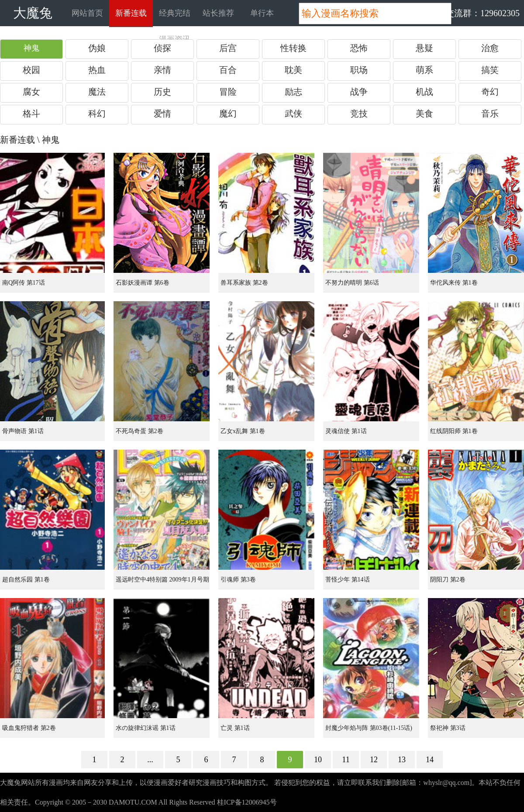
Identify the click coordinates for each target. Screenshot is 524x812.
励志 (293, 92)
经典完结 (175, 13)
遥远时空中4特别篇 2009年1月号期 (162, 580)
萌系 (424, 70)
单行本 (262, 13)
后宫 (228, 48)
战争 (359, 92)
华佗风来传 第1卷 (454, 283)
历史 (162, 92)
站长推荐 (218, 13)
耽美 (293, 70)
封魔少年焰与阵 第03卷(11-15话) (369, 728)
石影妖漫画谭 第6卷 (143, 283)
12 (374, 760)
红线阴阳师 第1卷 (454, 431)
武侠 (293, 114)
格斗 (31, 114)
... (150, 760)
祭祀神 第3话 (448, 728)
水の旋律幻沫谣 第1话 (146, 728)
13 (402, 760)
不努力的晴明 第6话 (352, 283)
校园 (31, 70)
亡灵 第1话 (235, 728)
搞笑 (490, 70)
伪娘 (97, 48)
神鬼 (31, 48)
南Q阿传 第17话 (24, 283)
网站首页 (87, 13)
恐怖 (359, 48)
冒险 (228, 92)
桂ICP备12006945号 (247, 802)
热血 (97, 70)
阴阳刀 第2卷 (448, 580)
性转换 (293, 48)
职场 (359, 70)
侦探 (162, 48)
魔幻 (228, 114)
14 (430, 760)
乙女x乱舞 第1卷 (243, 431)
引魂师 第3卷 (238, 580)
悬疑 (424, 48)
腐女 (31, 92)
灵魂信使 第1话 (346, 431)
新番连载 (131, 13)
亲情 (162, 70)
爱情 (162, 114)
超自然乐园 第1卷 (26, 580)
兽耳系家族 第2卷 (244, 283)
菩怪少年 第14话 (348, 580)
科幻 (97, 114)
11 (346, 760)
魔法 (97, 92)
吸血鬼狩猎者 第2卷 (29, 728)
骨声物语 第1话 (23, 431)
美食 (424, 114)
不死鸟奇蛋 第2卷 (140, 431)
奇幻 (490, 92)
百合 (228, 70)
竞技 (359, 114)
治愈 (490, 48)
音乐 (490, 114)
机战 (424, 92)
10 (318, 760)
